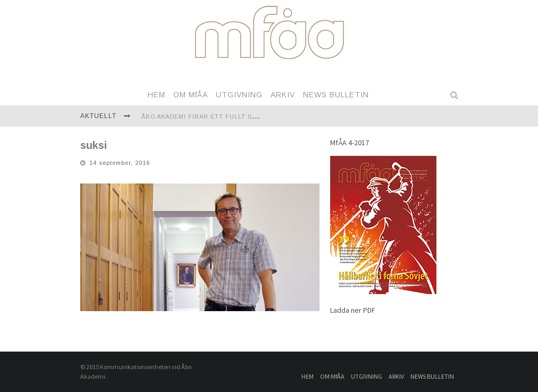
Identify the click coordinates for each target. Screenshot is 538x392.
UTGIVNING (239, 95)
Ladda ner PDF (353, 310)
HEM (157, 95)
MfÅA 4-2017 (350, 143)
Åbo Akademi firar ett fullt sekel (205, 116)
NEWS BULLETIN (336, 95)
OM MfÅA (191, 95)
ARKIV (283, 95)
